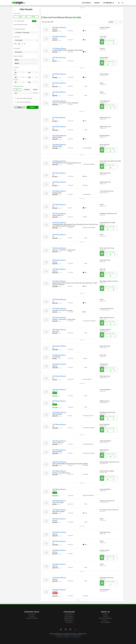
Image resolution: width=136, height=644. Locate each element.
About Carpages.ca (105, 622)
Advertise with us (69, 614)
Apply (33, 107)
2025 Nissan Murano (59, 248)
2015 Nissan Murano (59, 74)
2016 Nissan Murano (59, 390)
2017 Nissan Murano (59, 58)
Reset (20, 107)
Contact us (105, 614)
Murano (26, 63)
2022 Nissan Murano (59, 318)
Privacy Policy (59, 637)
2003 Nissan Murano (59, 182)
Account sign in (69, 622)
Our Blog (105, 616)
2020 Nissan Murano (59, 300)
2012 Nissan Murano (59, 376)
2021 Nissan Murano (59, 49)
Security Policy (67, 637)
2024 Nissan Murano (59, 136)
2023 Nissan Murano (59, 101)
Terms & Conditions (75, 637)
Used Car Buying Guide (32, 618)
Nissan (26, 60)
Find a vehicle (32, 614)
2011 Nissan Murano (59, 118)
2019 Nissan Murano (59, 27)
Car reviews (32, 616)
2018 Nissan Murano (59, 145)
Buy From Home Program (105, 618)
